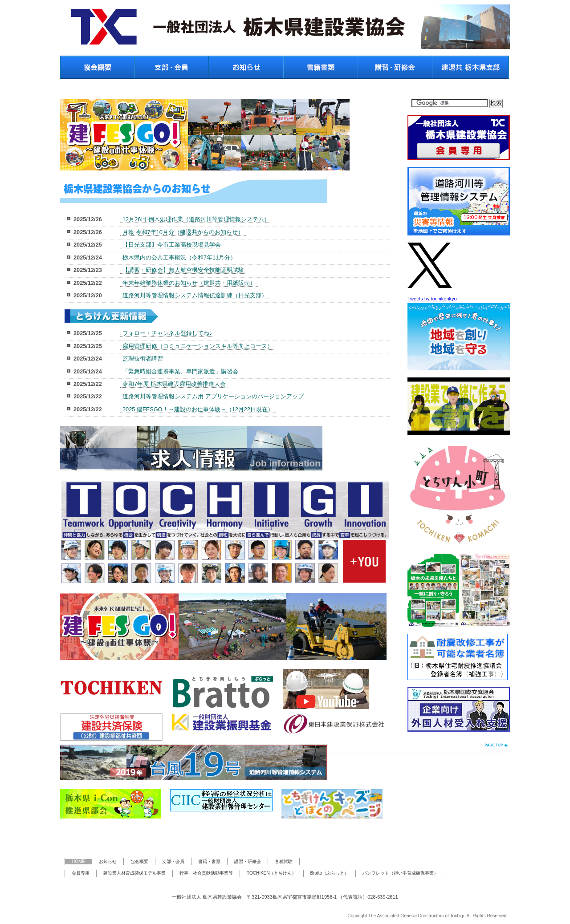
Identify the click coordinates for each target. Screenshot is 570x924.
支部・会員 (173, 861)
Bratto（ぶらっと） (330, 873)
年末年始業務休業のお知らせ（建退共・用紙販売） (189, 283)
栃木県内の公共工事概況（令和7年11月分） (179, 257)
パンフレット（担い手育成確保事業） (400, 873)
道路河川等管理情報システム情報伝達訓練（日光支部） (195, 295)
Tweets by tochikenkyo (432, 299)
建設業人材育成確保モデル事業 (134, 873)
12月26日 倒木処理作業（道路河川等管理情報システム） (196, 219)
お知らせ (108, 861)
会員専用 (81, 873)
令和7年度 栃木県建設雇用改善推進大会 (174, 384)
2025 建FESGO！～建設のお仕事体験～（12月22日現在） (198, 409)
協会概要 (139, 861)
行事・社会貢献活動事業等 (206, 873)
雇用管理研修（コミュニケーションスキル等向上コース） (198, 346)
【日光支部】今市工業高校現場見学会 (172, 245)
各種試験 (284, 861)
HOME (78, 861)
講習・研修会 (248, 861)
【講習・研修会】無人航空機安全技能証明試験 (183, 270)
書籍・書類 (209, 861)
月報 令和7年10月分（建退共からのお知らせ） (183, 232)
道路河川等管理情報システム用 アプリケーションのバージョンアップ (213, 396)
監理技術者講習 (143, 359)
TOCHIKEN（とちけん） (272, 873)
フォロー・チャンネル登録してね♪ (167, 333)
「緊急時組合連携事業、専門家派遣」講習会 (180, 371)
